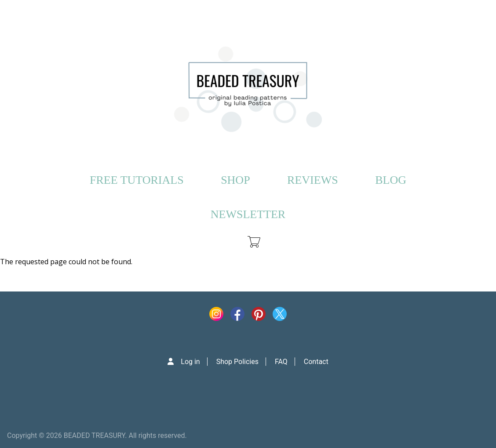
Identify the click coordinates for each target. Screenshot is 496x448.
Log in (190, 362)
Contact (316, 362)
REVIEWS (313, 180)
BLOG (391, 180)
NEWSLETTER (248, 214)
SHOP (235, 180)
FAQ (281, 362)
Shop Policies (237, 362)
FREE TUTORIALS (137, 180)
